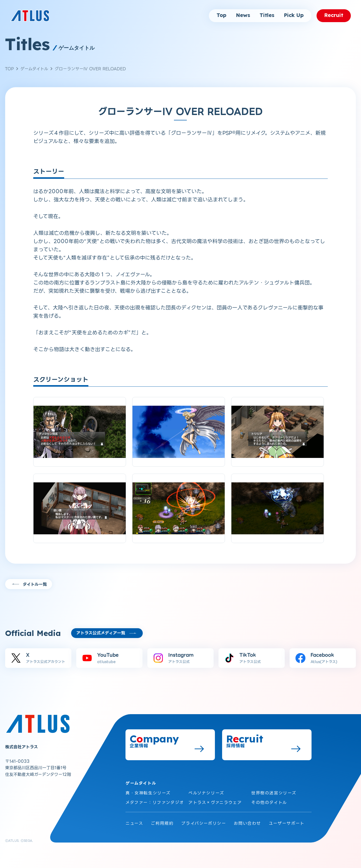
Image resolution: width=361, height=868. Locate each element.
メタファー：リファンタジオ (155, 803)
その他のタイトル (269, 803)
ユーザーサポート (287, 823)
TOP (9, 69)
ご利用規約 (162, 823)
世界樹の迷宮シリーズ (274, 793)
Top (221, 15)
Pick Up (294, 15)
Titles (267, 15)
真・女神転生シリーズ (148, 793)
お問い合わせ (247, 823)
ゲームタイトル (34, 69)
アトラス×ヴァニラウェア (215, 803)
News (243, 15)
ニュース (134, 823)
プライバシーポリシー (204, 823)
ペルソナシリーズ (206, 793)
